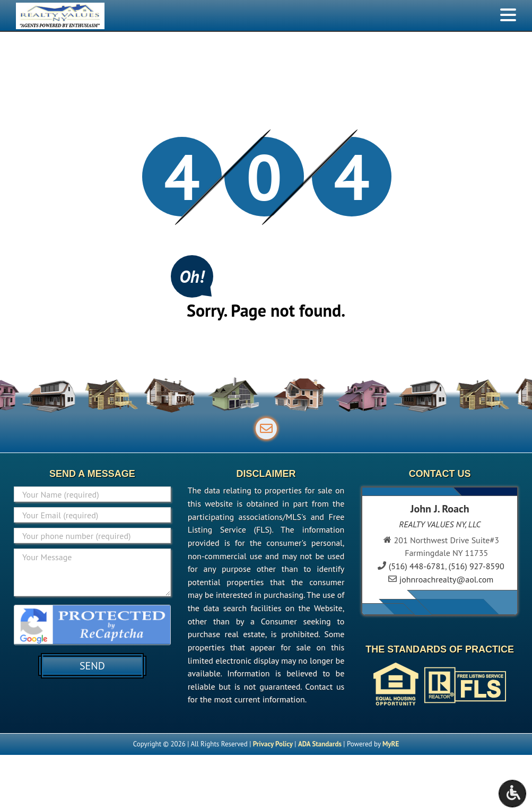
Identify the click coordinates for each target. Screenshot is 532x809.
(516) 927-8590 (477, 566)
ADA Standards (320, 744)
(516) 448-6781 (417, 566)
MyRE (391, 744)
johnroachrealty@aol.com (446, 579)
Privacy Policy (273, 744)
